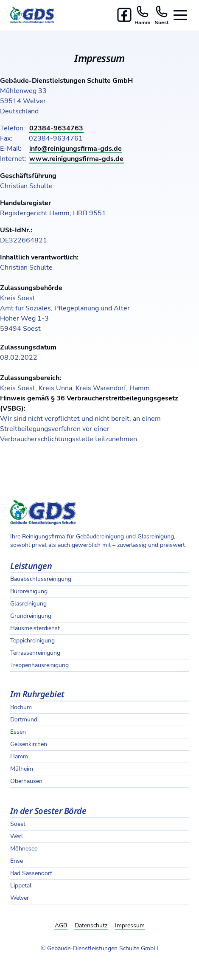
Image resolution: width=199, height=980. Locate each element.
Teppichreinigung (32, 641)
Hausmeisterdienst (35, 628)
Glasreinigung (28, 604)
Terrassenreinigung (35, 653)
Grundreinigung (31, 616)
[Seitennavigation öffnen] (180, 15)
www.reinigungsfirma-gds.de (76, 159)
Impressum (130, 925)
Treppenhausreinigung (39, 665)
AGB (61, 925)
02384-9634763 (56, 128)
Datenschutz (91, 925)
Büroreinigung (29, 591)
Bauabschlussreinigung (41, 579)
